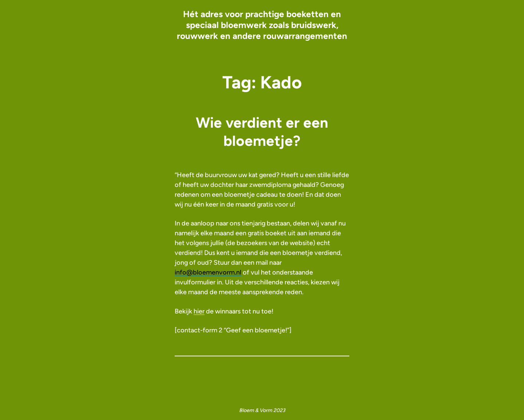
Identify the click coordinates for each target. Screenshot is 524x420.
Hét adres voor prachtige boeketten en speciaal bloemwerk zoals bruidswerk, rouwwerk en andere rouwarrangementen (262, 25)
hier (199, 311)
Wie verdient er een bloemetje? (262, 132)
